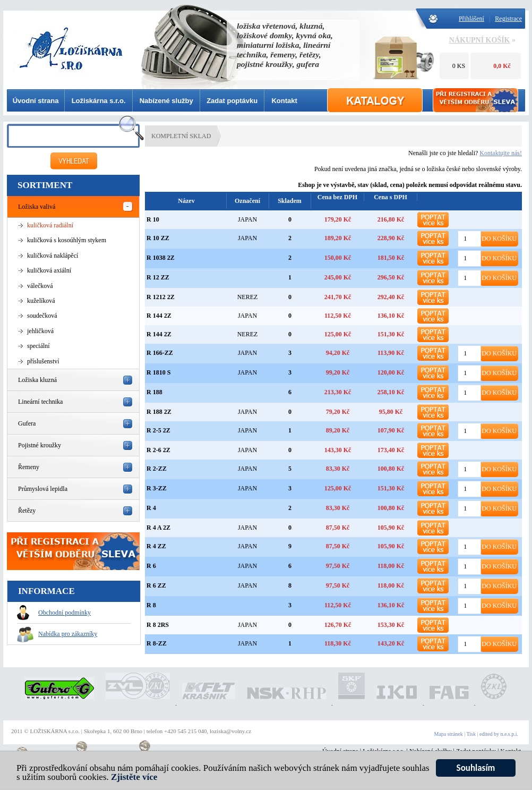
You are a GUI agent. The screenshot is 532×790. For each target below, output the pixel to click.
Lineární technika (40, 402)
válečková (40, 286)
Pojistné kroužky (40, 445)
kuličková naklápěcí (53, 256)
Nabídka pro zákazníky (57, 634)
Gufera (27, 423)
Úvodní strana (36, 101)
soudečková (42, 316)
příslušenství (43, 361)
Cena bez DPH (337, 197)
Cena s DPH (391, 197)
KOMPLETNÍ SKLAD (181, 136)
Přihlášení (471, 19)
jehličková (40, 331)
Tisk (471, 734)
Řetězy (27, 511)
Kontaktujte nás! (501, 153)
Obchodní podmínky (54, 613)
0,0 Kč (502, 66)
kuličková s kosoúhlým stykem (67, 240)
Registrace (508, 19)
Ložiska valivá (37, 207)
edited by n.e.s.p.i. (499, 734)
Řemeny (29, 467)
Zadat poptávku (232, 101)
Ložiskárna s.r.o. (99, 101)
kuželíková (41, 301)
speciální (38, 346)
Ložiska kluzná (37, 380)
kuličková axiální (49, 270)
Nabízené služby (166, 101)
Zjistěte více (134, 778)
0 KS (459, 66)
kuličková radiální (50, 225)
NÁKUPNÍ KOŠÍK (480, 40)
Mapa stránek (449, 734)
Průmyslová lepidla (43, 489)
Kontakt (284, 101)
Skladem (290, 201)
